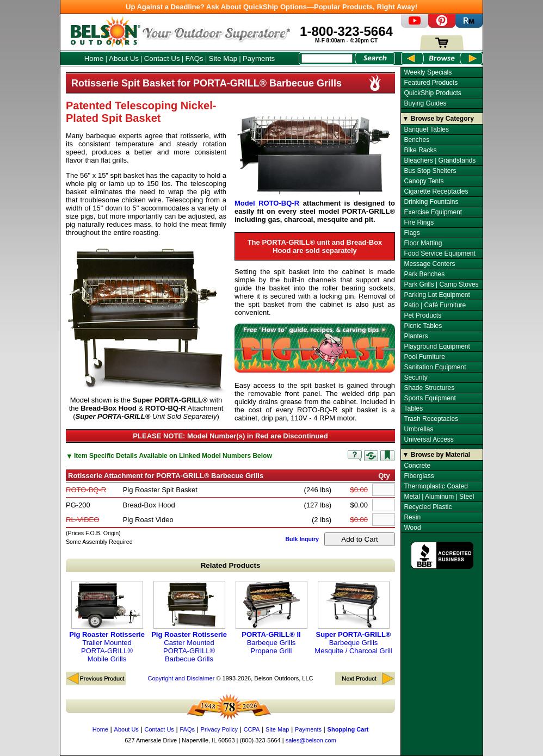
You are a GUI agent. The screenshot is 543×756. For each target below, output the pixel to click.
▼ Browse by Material (437, 455)
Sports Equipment (430, 398)
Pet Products (422, 315)
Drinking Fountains (431, 202)
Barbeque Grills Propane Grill (271, 618)
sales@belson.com (311, 740)
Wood (412, 528)
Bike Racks (420, 150)
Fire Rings (419, 222)
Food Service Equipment (439, 253)
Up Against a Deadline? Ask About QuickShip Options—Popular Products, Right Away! (271, 7)
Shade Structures (429, 388)
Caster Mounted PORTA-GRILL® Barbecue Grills (189, 622)
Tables (413, 408)
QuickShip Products (432, 93)
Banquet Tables (426, 129)
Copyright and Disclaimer (181, 678)
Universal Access (428, 439)
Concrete (417, 466)
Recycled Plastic (428, 507)
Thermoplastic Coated (436, 486)
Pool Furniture (424, 357)
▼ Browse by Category (438, 119)
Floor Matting (423, 243)
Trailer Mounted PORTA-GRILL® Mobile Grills (107, 622)
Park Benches (424, 274)
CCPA (252, 729)
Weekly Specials (428, 72)
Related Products (231, 565)
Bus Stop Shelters (430, 171)
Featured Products (431, 83)
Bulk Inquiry (302, 539)
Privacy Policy (219, 729)
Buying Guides (425, 103)
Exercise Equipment (433, 212)
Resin (412, 517)
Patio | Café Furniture (435, 305)
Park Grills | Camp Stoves (441, 284)
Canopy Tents (424, 181)
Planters (416, 336)
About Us (124, 58)
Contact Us (162, 58)
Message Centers (429, 264)
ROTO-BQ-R (86, 490)
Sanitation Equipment (435, 367)
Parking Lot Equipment (437, 295)
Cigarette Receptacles (436, 191)
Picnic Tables (423, 326)
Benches (416, 140)
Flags (412, 233)
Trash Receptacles (431, 419)
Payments (259, 58)
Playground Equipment (437, 346)
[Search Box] (327, 58)
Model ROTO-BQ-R (267, 203)
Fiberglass (419, 476)
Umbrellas (418, 429)
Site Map (223, 58)
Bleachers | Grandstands (440, 160)
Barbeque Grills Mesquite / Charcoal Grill (353, 618)
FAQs (194, 58)
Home (94, 58)
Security (415, 377)
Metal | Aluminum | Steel (439, 497)
